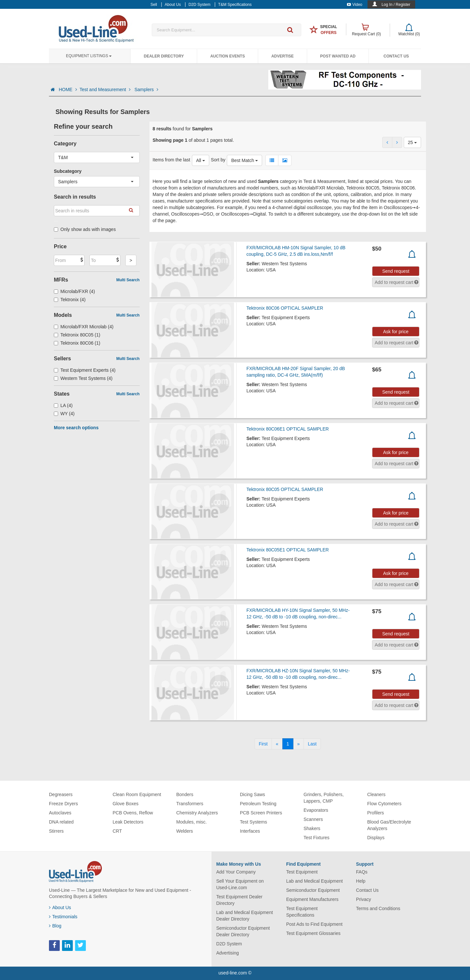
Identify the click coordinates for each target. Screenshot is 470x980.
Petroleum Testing (258, 804)
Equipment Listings (89, 56)
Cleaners (376, 794)
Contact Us (396, 56)
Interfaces (250, 831)
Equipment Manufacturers (312, 899)
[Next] (299, 744)
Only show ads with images (85, 229)
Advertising (228, 953)
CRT (117, 831)
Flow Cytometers (384, 804)
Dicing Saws (252, 794)
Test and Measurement (106, 90)
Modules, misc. (191, 822)
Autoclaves (60, 813)
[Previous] (277, 744)
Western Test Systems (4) (83, 378)
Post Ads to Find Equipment (314, 924)
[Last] (312, 744)
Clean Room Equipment (137, 794)
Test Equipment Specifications (302, 912)
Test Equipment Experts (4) (85, 370)
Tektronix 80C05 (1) (77, 335)
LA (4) (63, 405)
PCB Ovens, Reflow (133, 813)
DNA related (61, 822)
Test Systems (253, 822)
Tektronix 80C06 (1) (77, 343)
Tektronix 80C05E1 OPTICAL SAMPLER (288, 550)
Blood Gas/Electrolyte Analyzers (389, 825)
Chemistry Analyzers (197, 813)
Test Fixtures (316, 838)
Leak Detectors (128, 822)
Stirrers (56, 831)
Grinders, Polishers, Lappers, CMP (324, 798)
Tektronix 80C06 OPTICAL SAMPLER (285, 308)
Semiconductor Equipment (313, 890)
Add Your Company (236, 872)
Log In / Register (396, 5)
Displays (376, 838)
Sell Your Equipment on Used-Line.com (240, 884)
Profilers (376, 813)
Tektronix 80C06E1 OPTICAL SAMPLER (288, 429)
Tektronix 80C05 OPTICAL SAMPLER (285, 489)
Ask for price (396, 332)
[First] (263, 744)
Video (355, 5)
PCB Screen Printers (261, 813)
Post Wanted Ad (338, 56)
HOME (68, 90)
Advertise (282, 56)
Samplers (146, 90)
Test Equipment (302, 872)
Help (361, 881)
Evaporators (316, 810)
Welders (185, 831)
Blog (55, 926)
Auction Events (227, 56)
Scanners (313, 819)
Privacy (364, 899)
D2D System (229, 944)
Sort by (218, 160)
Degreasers (61, 794)
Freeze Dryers (63, 804)
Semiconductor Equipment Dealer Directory (243, 931)
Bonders (185, 794)
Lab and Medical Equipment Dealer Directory (245, 916)
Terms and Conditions (378, 908)
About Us (60, 907)
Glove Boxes (125, 804)
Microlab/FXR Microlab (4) (84, 327)
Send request (396, 271)
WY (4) (64, 414)
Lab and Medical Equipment (315, 881)
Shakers (312, 828)
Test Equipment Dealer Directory (240, 900)
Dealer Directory (164, 56)
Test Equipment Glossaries (313, 933)
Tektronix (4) (70, 300)
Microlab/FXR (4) (74, 291)
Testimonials (63, 917)
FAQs (362, 872)
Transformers (190, 804)
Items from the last (172, 160)
